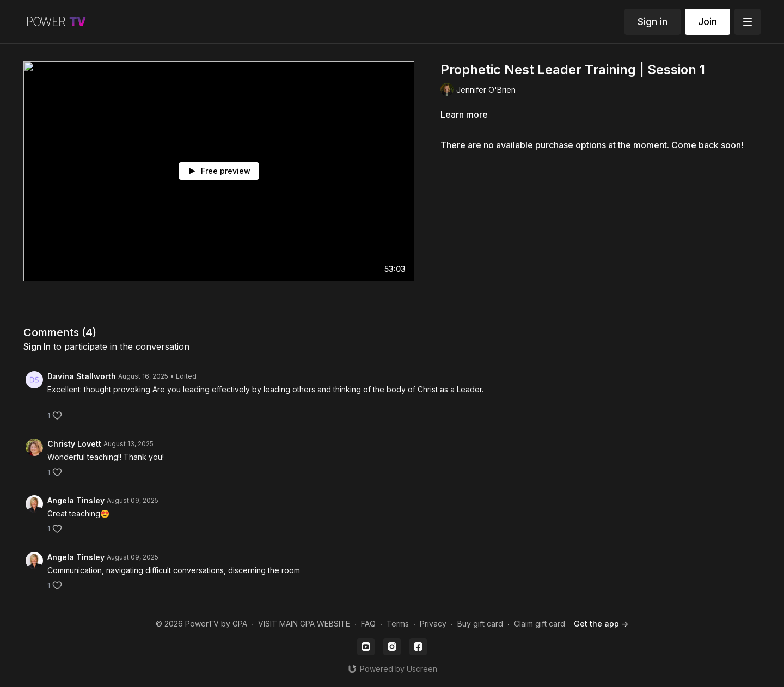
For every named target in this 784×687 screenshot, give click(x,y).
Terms (398, 624)
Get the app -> (601, 624)
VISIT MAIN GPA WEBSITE (304, 624)
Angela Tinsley (76, 500)
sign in (37, 346)
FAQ (368, 624)
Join (708, 22)
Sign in (653, 22)
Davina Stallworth (82, 376)
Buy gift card (480, 624)
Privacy (433, 624)
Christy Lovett (74, 444)
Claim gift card (540, 624)
